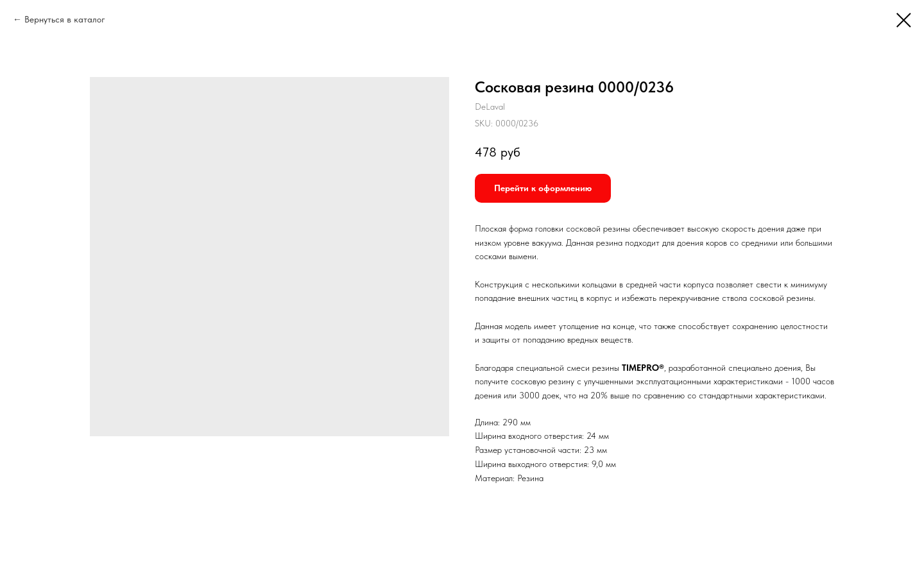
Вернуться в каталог (65, 19)
